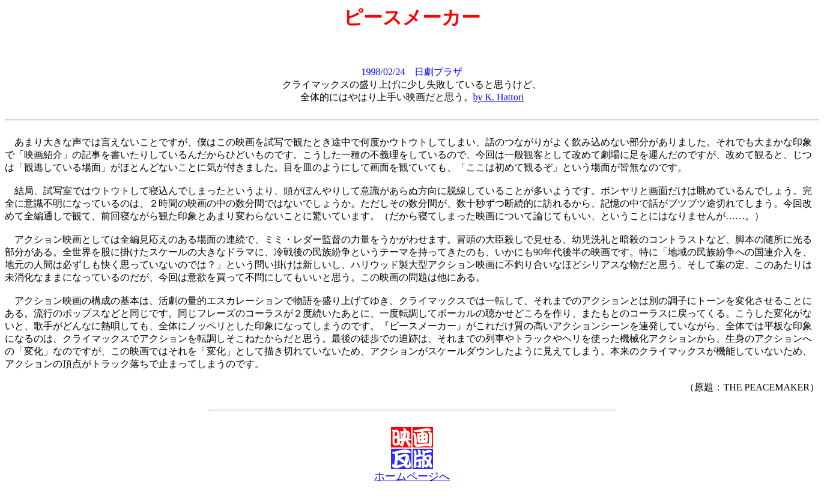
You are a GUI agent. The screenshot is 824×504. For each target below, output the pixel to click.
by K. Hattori (499, 97)
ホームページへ (412, 476)
